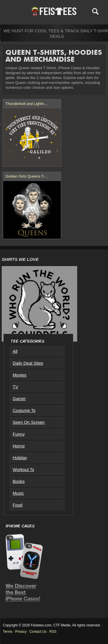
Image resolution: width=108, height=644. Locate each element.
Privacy (21, 632)
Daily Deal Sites (28, 363)
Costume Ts (24, 410)
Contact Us (38, 632)
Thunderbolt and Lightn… (27, 104)
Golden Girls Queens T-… (27, 176)
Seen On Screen (29, 422)
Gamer (19, 399)
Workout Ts (23, 469)
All (15, 351)
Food (18, 505)
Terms (8, 632)
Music (18, 493)
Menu (14, 11)
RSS (53, 632)
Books (19, 481)
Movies (20, 375)
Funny (19, 434)
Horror (19, 446)
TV (15, 387)
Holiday (20, 458)
